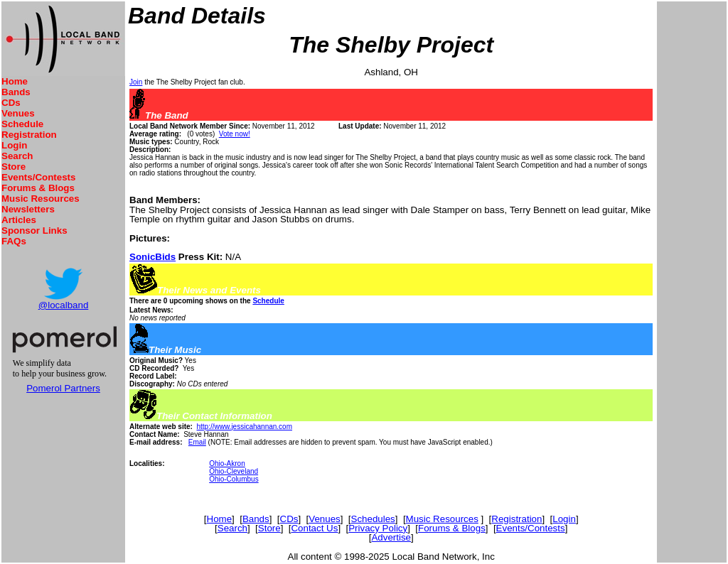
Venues (18, 113)
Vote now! (235, 134)
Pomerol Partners (63, 388)
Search (17, 156)
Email (197, 442)
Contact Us (314, 528)
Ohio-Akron (227, 463)
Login (14, 145)
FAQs (14, 241)
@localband (64, 305)
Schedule (22, 124)
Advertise (391, 537)
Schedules (373, 519)
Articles (19, 220)
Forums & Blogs (38, 188)
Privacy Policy (378, 528)
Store (14, 167)
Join (136, 82)
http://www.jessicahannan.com (244, 427)
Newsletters (28, 209)
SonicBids (152, 257)
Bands (16, 92)
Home (15, 81)
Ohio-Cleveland (234, 471)
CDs (11, 103)
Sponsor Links (34, 231)
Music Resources (41, 199)
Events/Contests (38, 177)
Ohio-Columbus (234, 479)
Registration (29, 135)
